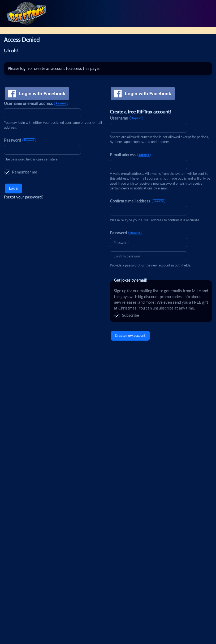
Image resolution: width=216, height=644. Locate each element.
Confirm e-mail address (138, 201)
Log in (14, 188)
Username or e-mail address (36, 103)
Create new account (130, 336)
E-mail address (130, 155)
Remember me (21, 172)
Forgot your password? (24, 197)
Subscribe (127, 315)
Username (126, 118)
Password (20, 140)
